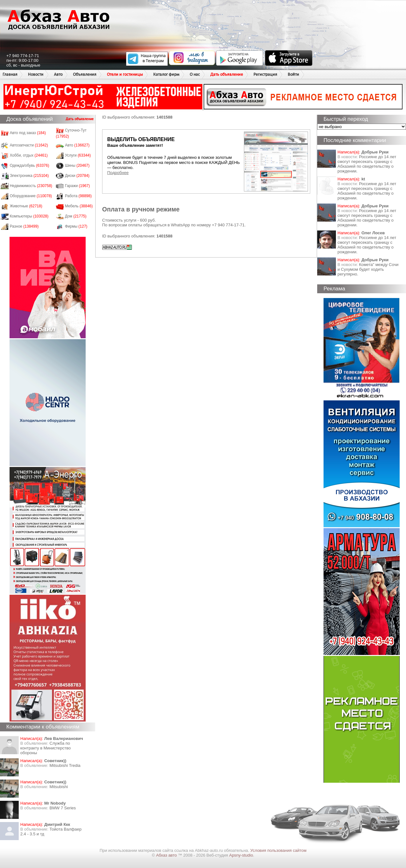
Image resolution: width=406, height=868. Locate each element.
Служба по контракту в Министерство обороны (46, 748)
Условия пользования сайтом (278, 850)
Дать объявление (227, 74)
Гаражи (78, 186)
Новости (36, 74)
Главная (10, 74)
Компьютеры (29, 216)
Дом (76, 216)
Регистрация (265, 74)
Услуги (78, 155)
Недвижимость (31, 186)
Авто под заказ (28, 133)
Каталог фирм (166, 74)
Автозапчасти (29, 145)
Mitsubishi (59, 787)
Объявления (85, 74)
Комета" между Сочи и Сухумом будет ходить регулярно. (368, 269)
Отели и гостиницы (125, 74)
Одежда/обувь (29, 165)
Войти (293, 74)
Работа (78, 196)
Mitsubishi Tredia (65, 765)
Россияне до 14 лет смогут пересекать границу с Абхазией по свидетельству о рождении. (367, 164)
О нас (195, 74)
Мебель (79, 206)
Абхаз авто (167, 855)
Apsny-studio (241, 855)
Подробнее (118, 173)
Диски (77, 176)
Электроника (29, 176)
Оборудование (31, 196)
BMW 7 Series (63, 808)
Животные (26, 206)
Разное (24, 226)
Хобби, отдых (29, 155)
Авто (58, 74)
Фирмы (76, 226)
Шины (77, 165)
